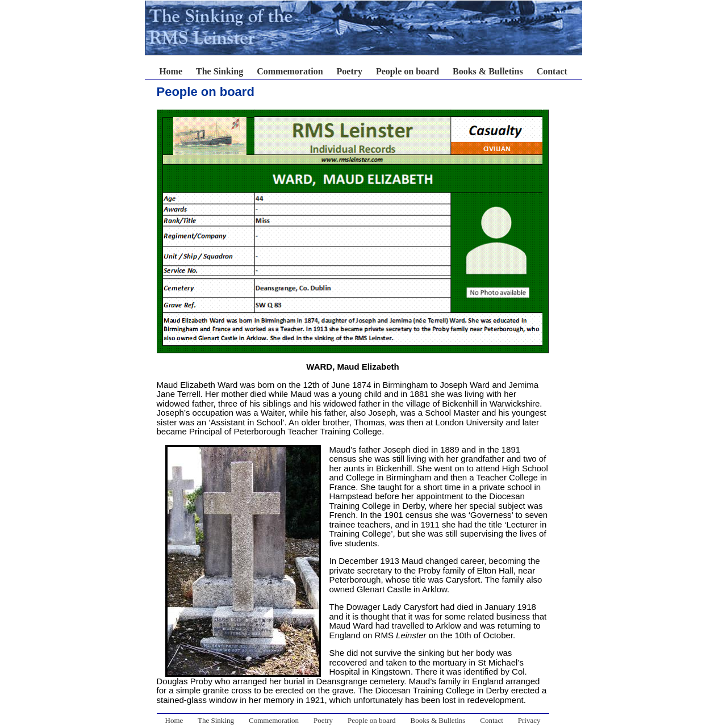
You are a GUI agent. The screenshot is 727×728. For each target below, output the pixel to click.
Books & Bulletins (488, 71)
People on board (408, 71)
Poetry (350, 71)
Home (171, 71)
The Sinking (220, 71)
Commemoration (290, 71)
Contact (552, 71)
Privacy (529, 720)
